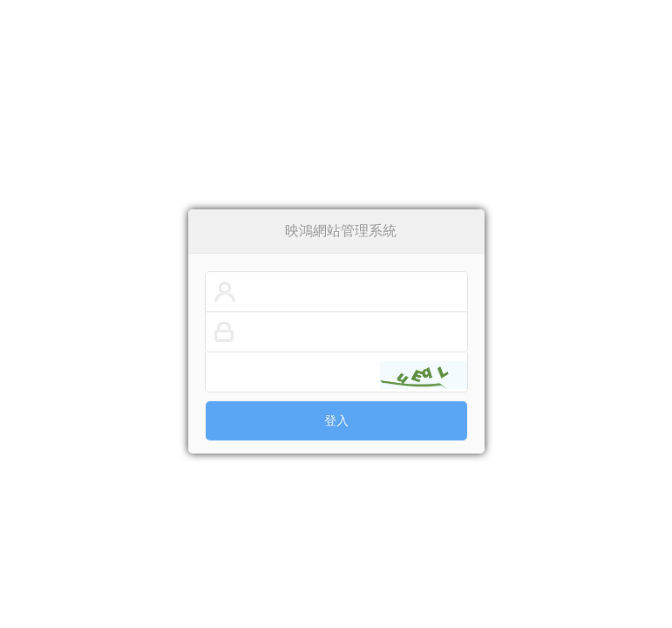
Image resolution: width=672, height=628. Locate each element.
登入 (336, 421)
